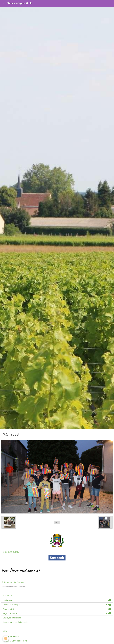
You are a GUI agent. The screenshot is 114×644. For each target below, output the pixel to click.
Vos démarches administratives (16, 622)
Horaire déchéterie (11, 636)
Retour (57, 522)
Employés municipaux (12, 618)
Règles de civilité (57, 613)
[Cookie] (6, 639)
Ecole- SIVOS (57, 609)
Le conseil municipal (57, 605)
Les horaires (57, 600)
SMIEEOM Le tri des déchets (15, 641)
